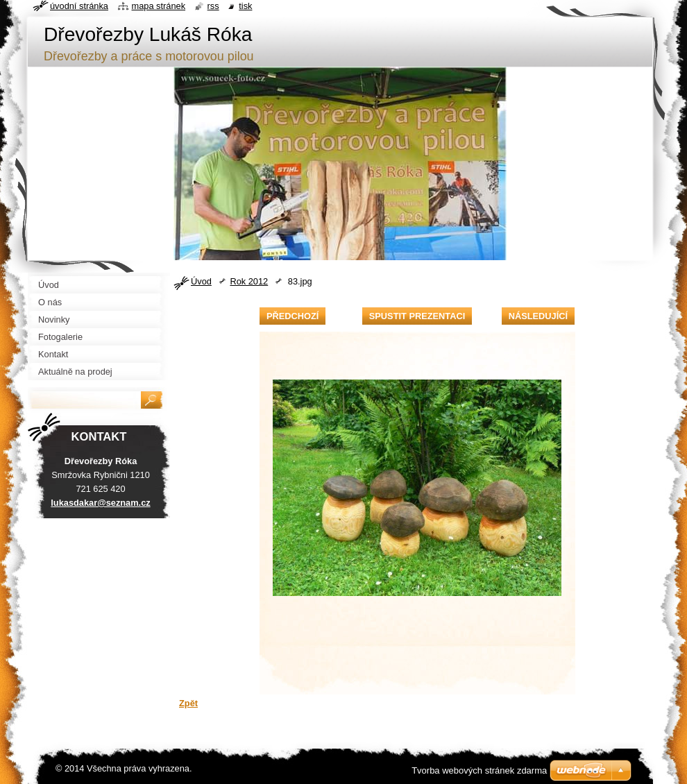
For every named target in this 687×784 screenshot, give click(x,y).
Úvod (201, 281)
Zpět (188, 703)
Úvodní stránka (79, 6)
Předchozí (292, 316)
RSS (213, 6)
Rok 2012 (249, 281)
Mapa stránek (159, 6)
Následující (538, 316)
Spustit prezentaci (417, 316)
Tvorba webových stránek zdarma (479, 770)
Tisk (245, 6)
